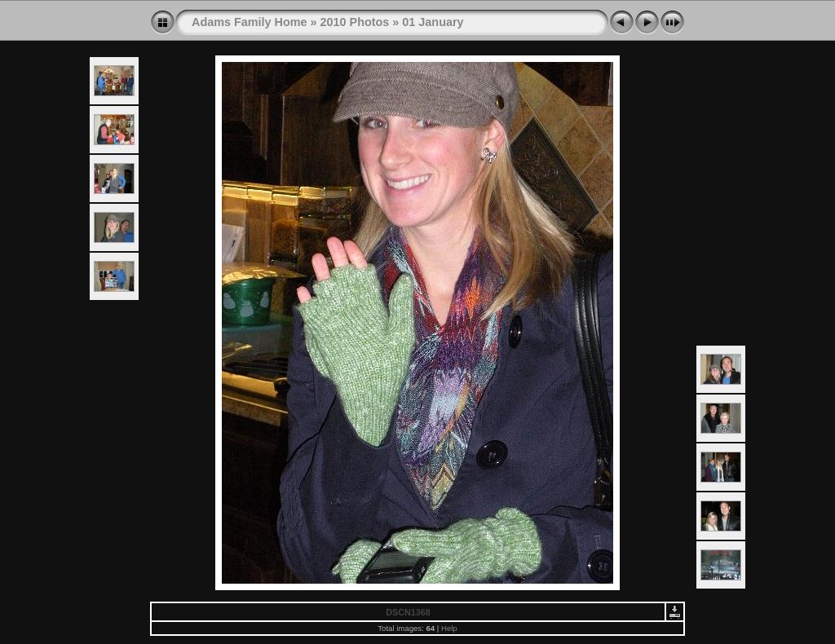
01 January (433, 22)
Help (449, 628)
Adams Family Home (250, 22)
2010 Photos (355, 22)
